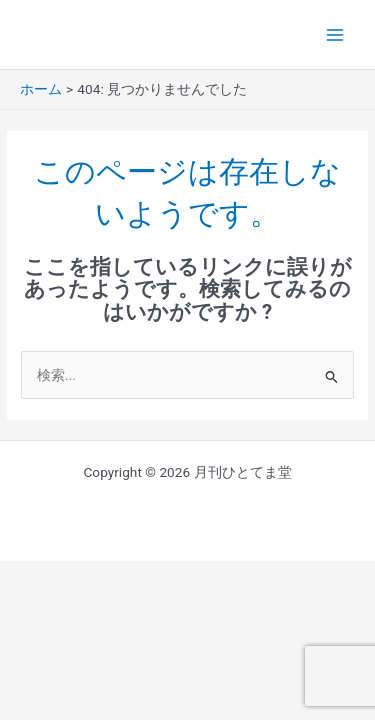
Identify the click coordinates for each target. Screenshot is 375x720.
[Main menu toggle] (335, 34)
